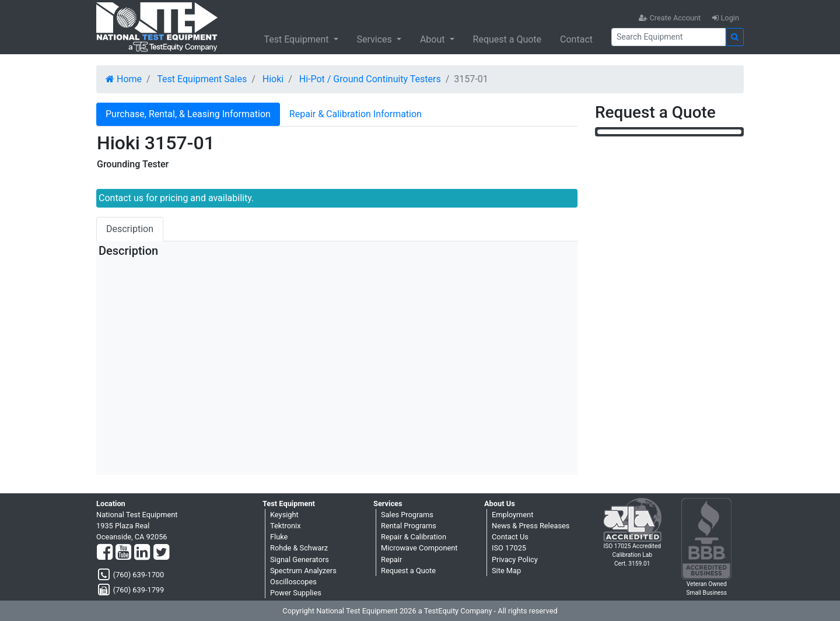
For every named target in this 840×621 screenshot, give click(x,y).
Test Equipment (297, 39)
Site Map (506, 571)
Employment (512, 515)
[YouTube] (123, 553)
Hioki (273, 79)
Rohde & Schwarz (299, 548)
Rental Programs (409, 526)
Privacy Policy (515, 559)
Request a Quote (508, 39)
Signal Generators (300, 559)
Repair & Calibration (414, 537)
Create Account (670, 18)
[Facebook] (105, 553)
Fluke (279, 537)
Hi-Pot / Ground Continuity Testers (370, 79)
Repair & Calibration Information (356, 114)
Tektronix (286, 526)
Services (376, 39)
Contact (576, 39)
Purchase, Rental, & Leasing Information (188, 114)
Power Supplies (296, 593)
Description (130, 229)
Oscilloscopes (293, 582)
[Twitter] (161, 553)
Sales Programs (407, 515)
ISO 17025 (509, 548)
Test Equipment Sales (202, 79)
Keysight (284, 515)
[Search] (668, 37)
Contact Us (510, 537)
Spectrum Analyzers (303, 571)
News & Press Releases (531, 526)
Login (726, 18)
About (434, 39)
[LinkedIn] (142, 553)
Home (124, 79)
